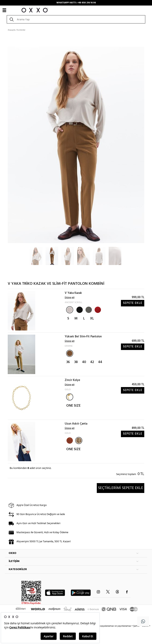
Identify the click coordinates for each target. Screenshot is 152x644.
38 (76, 362)
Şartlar (137, 626)
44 (100, 362)
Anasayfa (11, 30)
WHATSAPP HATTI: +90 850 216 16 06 (76, 3)
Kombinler (21, 30)
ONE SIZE (73, 406)
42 (92, 362)
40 (84, 362)
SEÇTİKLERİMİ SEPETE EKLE (121, 488)
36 (68, 362)
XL (92, 319)
